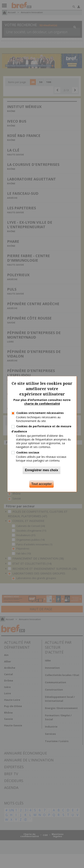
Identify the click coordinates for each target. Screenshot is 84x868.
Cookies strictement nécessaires (40, 413)
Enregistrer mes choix (41, 470)
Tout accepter (42, 484)
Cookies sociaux (28, 452)
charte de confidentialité (42, 404)
